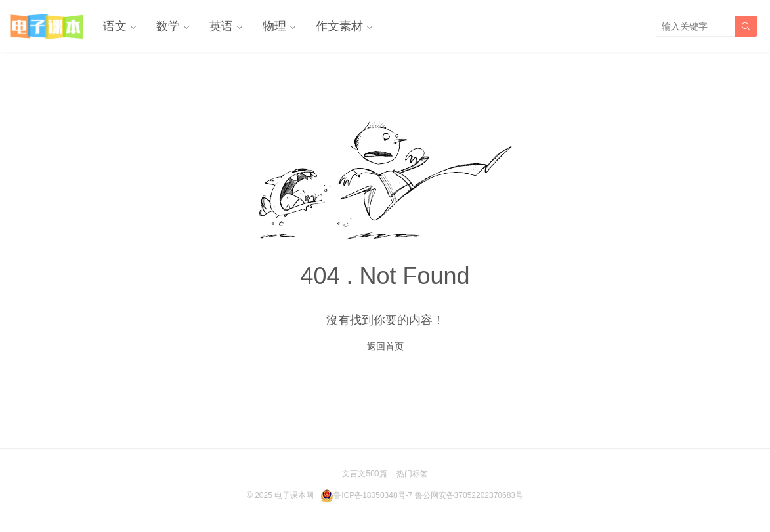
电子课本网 (294, 495)
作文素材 (339, 26)
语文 (115, 26)
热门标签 (412, 474)
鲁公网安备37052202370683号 (469, 495)
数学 (168, 26)
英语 (221, 26)
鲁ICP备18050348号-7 (373, 495)
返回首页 (385, 346)
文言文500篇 (364, 474)
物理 (274, 26)
